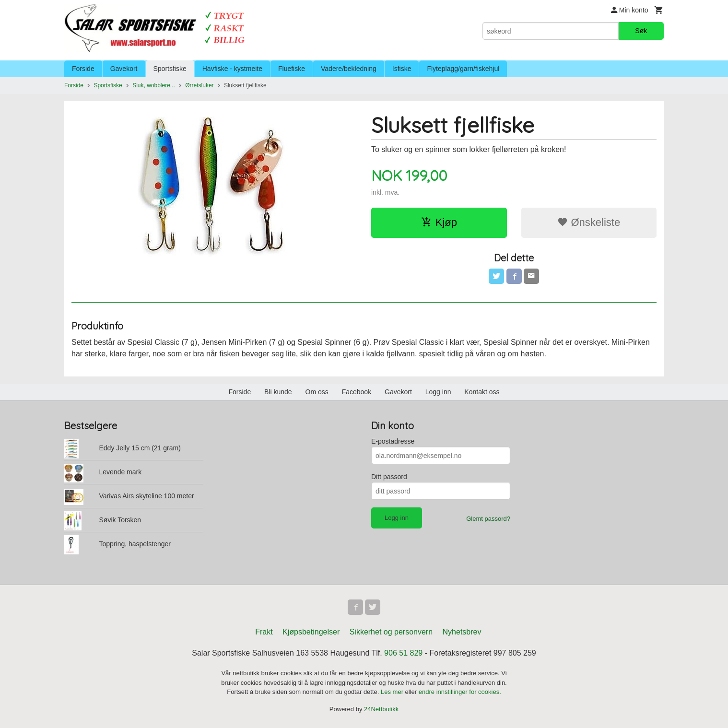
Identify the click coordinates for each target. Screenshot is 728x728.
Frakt (264, 632)
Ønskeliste (589, 222)
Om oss (317, 392)
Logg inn (438, 392)
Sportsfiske (170, 69)
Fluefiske (292, 69)
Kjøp (439, 222)
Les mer (393, 692)
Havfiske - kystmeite (232, 69)
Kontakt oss (482, 392)
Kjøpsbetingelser (311, 632)
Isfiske (402, 69)
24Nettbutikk (381, 709)
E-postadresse (393, 441)
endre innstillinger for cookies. (460, 692)
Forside (83, 69)
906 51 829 (403, 653)
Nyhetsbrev (462, 632)
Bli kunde (278, 392)
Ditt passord (389, 477)
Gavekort (124, 69)
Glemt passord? (488, 519)
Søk (641, 31)
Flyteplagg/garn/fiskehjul (463, 69)
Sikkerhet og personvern (391, 632)
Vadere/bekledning (349, 69)
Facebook (357, 392)
